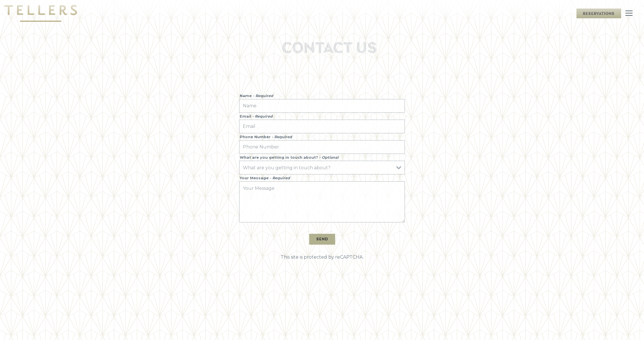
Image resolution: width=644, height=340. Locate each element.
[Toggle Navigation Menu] (629, 13)
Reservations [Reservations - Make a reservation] (599, 14)
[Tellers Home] (41, 13)
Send (322, 239)
